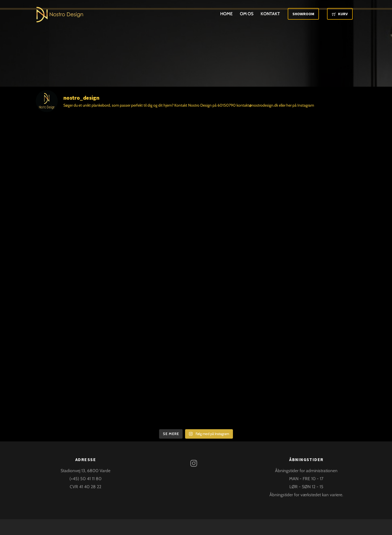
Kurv (340, 14)
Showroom (303, 14)
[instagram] (195, 463)
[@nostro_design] (196, 101)
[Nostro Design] (60, 19)
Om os (247, 14)
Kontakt (270, 14)
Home (226, 14)
